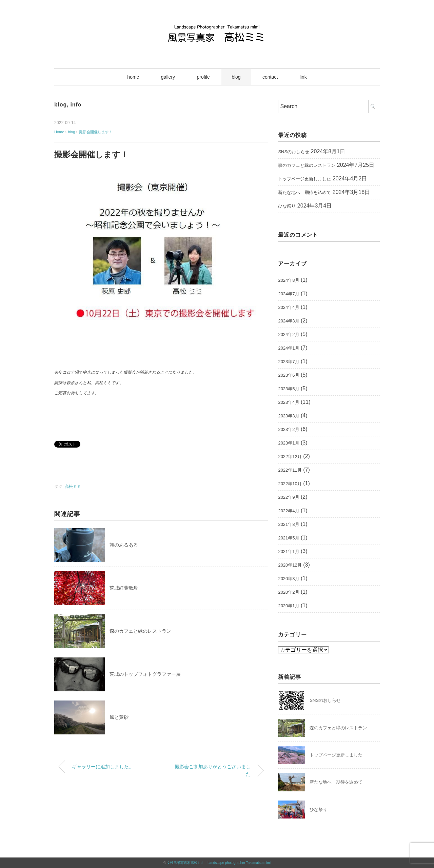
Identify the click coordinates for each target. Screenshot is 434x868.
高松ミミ (73, 487)
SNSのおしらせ (294, 152)
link (303, 77)
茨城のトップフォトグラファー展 (145, 674)
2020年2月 (289, 592)
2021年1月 (289, 551)
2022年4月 (289, 511)
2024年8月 (289, 280)
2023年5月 (289, 389)
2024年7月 (289, 294)
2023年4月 (289, 402)
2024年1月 (289, 348)
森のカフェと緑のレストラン (140, 631)
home (133, 77)
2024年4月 (289, 307)
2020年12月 (290, 565)
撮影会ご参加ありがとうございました (213, 770)
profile (203, 77)
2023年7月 (289, 362)
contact (270, 77)
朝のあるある (124, 545)
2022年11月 (290, 470)
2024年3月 (289, 321)
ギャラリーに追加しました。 (103, 767)
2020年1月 (289, 606)
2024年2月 (289, 334)
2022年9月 (289, 497)
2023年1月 (289, 443)
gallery (168, 77)
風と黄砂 (119, 717)
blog (236, 77)
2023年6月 (289, 375)
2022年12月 (290, 457)
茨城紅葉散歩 (124, 588)
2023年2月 (289, 429)
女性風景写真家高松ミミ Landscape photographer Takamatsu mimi (219, 863)
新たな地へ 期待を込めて (304, 192)
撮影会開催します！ (96, 132)
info (76, 105)
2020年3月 (289, 579)
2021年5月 (289, 538)
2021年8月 (289, 524)
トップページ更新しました (304, 179)
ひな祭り (287, 206)
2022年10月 (290, 484)
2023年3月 (289, 416)
